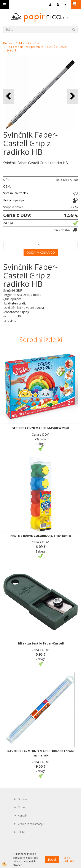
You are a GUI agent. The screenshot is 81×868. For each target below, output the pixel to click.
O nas (21, 807)
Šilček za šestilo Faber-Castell (41, 643)
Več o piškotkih (69, 860)
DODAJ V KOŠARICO (41, 252)
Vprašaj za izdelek (16, 193)
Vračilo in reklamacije (31, 824)
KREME (22, 832)
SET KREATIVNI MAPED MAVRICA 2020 (41, 428)
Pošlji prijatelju (13, 200)
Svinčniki (12, 50)
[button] (72, 96)
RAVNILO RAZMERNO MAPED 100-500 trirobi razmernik (40, 753)
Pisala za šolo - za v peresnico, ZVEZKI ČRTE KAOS (37, 47)
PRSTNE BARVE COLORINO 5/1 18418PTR (41, 536)
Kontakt (23, 816)
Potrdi (52, 859)
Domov (8, 43)
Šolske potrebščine (28, 43)
